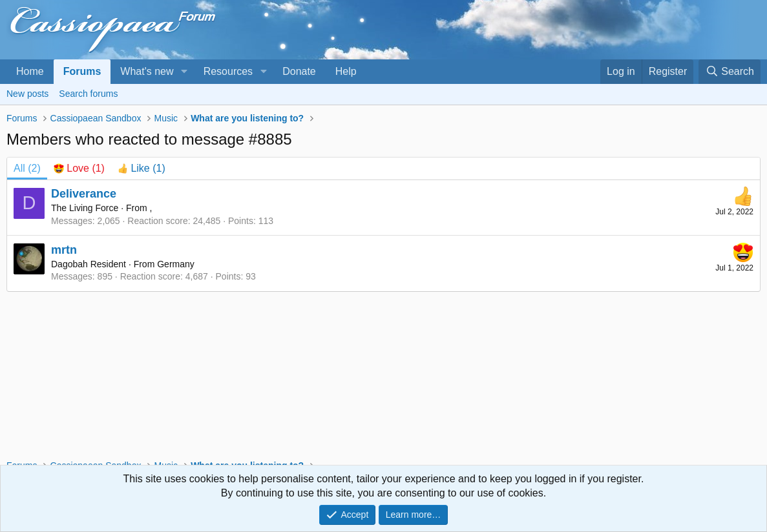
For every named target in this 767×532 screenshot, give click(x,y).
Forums (82, 71)
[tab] (79, 169)
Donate (299, 71)
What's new (147, 71)
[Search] (730, 72)
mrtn (64, 250)
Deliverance (84, 194)
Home (30, 71)
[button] (184, 72)
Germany (176, 264)
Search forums (88, 94)
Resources (228, 71)
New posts (27, 94)
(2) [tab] (27, 168)
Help (346, 71)
